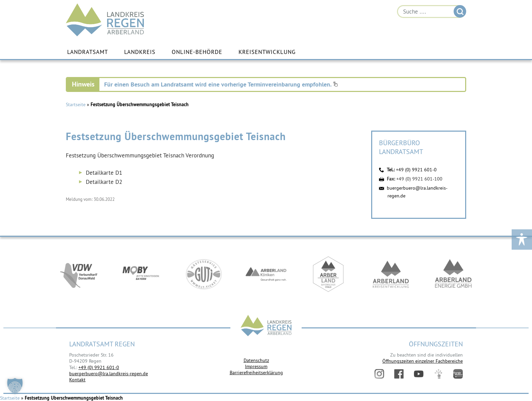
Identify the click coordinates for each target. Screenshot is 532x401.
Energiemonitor (458, 374)
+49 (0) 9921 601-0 (416, 170)
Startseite (76, 104)
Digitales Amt (438, 374)
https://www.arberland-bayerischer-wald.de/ (328, 274)
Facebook (399, 374)
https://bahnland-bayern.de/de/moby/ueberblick (141, 274)
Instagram (379, 374)
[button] (15, 386)
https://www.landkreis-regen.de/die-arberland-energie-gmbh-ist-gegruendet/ (453, 274)
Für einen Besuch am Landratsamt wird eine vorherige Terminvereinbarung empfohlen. (221, 84)
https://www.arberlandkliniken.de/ (266, 274)
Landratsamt (88, 52)
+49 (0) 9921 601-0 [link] (99, 367)
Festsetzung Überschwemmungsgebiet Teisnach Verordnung (140, 155)
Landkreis (140, 52)
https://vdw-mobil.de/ (79, 274)
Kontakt (77, 380)
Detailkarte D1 (104, 173)
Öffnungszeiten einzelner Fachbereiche (423, 361)
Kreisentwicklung (267, 52)
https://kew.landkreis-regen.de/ (391, 274)
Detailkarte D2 (104, 182)
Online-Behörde (197, 52)
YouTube (419, 374)
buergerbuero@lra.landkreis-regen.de (109, 374)
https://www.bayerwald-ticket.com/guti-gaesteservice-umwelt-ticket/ (204, 274)
